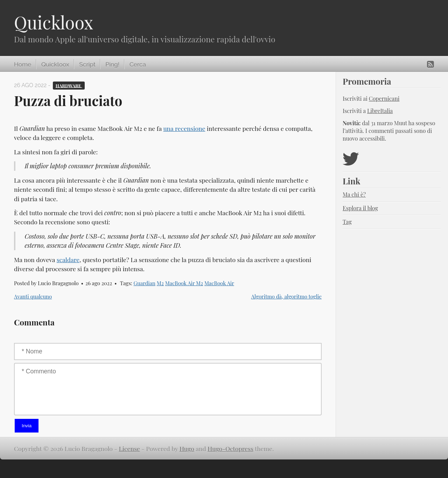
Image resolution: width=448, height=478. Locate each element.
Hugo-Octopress (230, 448)
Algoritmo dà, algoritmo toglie (286, 296)
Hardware (69, 85)
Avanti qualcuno (33, 296)
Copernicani (384, 99)
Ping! (112, 64)
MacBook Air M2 (184, 283)
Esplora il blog (360, 208)
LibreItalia (380, 111)
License (129, 448)
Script (87, 64)
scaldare (68, 259)
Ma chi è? (354, 194)
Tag (347, 222)
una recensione (184, 128)
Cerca (138, 64)
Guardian (145, 283)
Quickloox (54, 22)
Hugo (187, 448)
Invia (27, 426)
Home (23, 64)
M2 (160, 283)
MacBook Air (219, 283)
